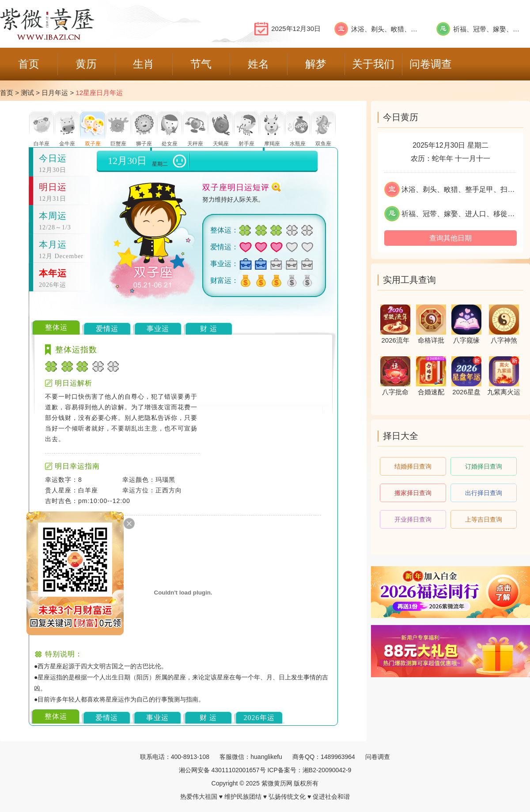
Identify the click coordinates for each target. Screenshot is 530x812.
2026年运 (259, 718)
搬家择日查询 (413, 493)
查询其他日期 (450, 238)
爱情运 (107, 329)
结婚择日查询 (413, 466)
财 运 (209, 329)
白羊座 (42, 144)
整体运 (56, 327)
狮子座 (144, 144)
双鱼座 (323, 144)
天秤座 (195, 144)
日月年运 (55, 93)
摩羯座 (272, 144)
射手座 (246, 144)
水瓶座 (298, 144)
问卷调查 (378, 757)
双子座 (93, 144)
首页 (7, 93)
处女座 (170, 144)
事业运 (158, 329)
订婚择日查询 (484, 466)
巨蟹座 (118, 144)
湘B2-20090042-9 (327, 770)
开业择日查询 (413, 519)
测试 (27, 93)
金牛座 (67, 144)
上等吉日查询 (484, 519)
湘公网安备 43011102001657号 (222, 770)
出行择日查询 (484, 493)
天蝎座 (221, 144)
